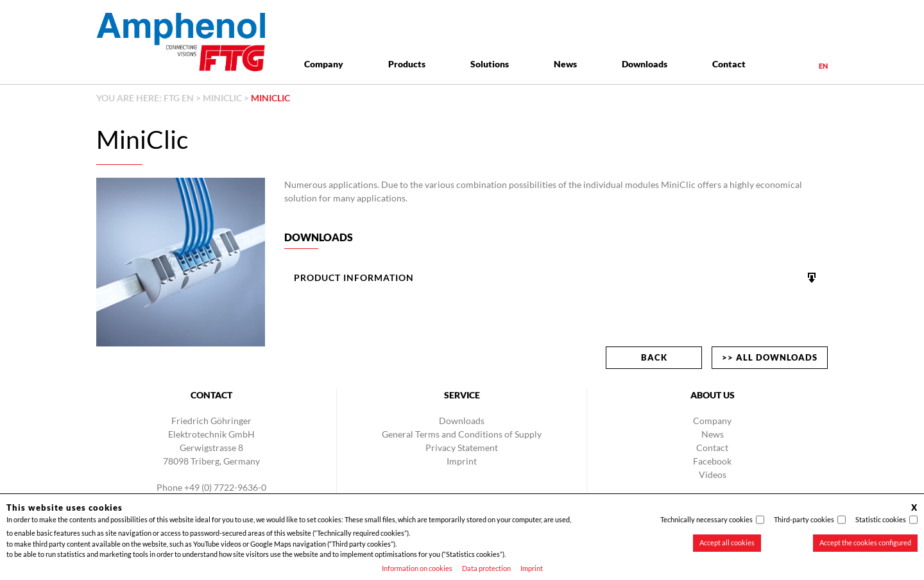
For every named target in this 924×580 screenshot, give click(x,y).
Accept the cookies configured (865, 542)
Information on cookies (417, 568)
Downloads (645, 64)
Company (324, 64)
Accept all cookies (727, 542)
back (654, 357)
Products (407, 64)
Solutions (490, 64)
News (565, 64)
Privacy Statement (462, 448)
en (823, 66)
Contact (729, 64)
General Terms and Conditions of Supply (462, 434)
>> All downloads (770, 357)
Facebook (712, 461)
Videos (713, 474)
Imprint (532, 568)
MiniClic (222, 98)
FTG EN (179, 98)
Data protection (486, 568)
